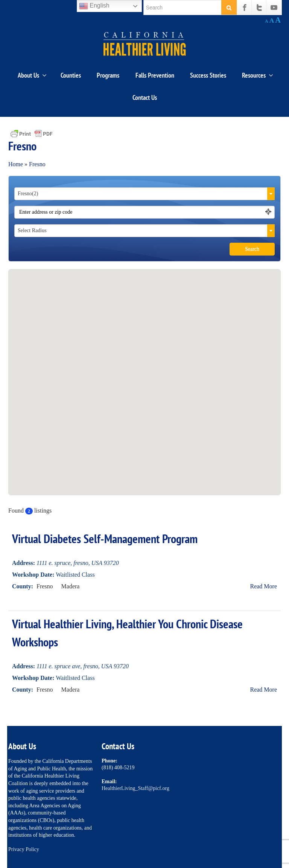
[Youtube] (274, 8)
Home (16, 164)
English (94, 6)
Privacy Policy (24, 849)
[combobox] (144, 194)
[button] (144, 373)
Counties (71, 75)
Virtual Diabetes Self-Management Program (105, 539)
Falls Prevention (155, 75)
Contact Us (145, 97)
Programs (108, 75)
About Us (32, 75)
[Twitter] (259, 8)
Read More (263, 586)
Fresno (37, 164)
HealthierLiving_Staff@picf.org (135, 788)
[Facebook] (245, 8)
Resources (258, 75)
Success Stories (208, 75)
